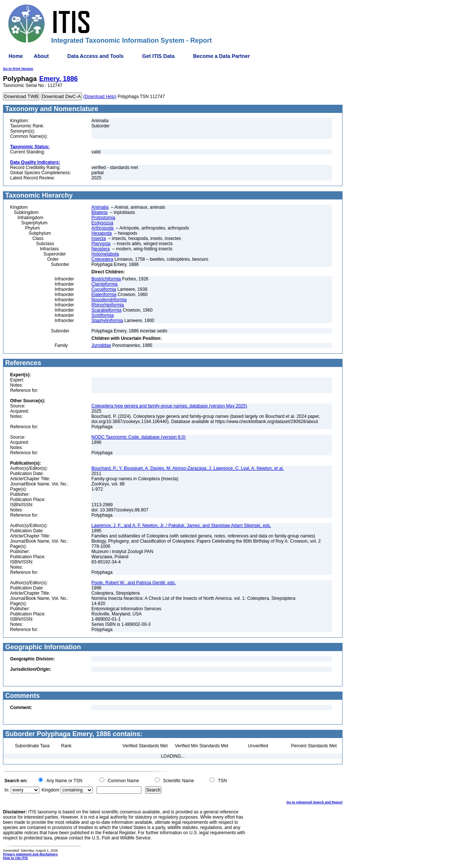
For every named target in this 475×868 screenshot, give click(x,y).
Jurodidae (101, 345)
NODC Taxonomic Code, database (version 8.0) (138, 437)
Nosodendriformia (109, 300)
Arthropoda (102, 228)
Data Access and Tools (95, 56)
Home (16, 56)
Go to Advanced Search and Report (315, 802)
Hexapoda (101, 233)
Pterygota (101, 244)
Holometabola (105, 254)
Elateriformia (104, 295)
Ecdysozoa (102, 223)
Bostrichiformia (106, 279)
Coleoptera (102, 259)
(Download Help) (100, 97)
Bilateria (99, 212)
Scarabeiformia (106, 310)
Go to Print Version (18, 69)
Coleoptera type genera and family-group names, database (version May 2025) (169, 406)
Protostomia (103, 218)
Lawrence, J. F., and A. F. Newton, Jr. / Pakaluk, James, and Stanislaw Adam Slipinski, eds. (181, 526)
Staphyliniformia (107, 321)
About (41, 56)
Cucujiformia (104, 289)
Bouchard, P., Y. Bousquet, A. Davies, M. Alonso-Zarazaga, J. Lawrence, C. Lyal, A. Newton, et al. (188, 468)
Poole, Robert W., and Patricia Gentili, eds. (133, 583)
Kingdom (50, 790)
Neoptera (100, 249)
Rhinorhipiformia (107, 305)
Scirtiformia (102, 315)
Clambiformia (104, 284)
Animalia (100, 207)
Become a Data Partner (221, 56)
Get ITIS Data (158, 56)
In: (7, 790)
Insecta (99, 238)
